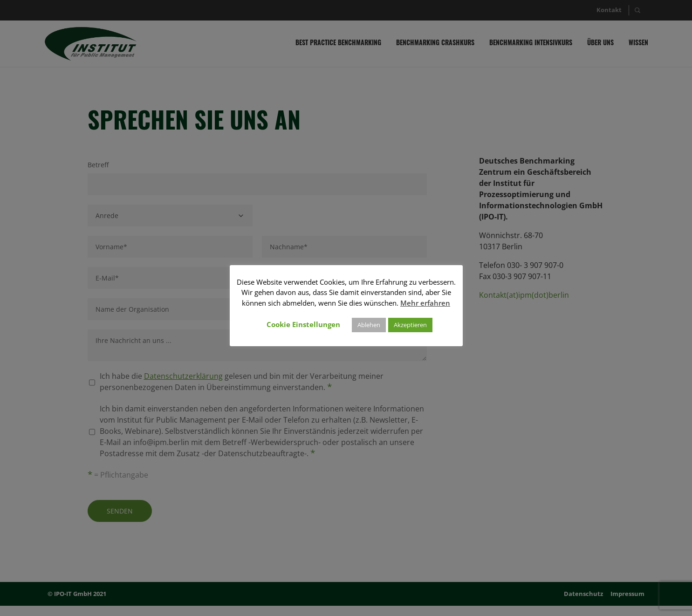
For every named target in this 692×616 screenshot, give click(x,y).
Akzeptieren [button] (410, 325)
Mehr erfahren (425, 303)
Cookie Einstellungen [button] (303, 324)
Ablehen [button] (369, 325)
